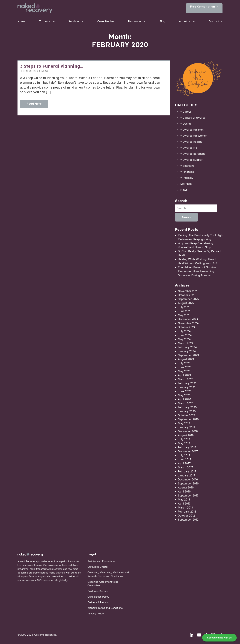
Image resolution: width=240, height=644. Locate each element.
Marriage (186, 184)
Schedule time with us (219, 638)
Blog (162, 21)
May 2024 (184, 339)
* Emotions (187, 166)
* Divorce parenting (193, 154)
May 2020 (184, 395)
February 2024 (187, 347)
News (184, 190)
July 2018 (184, 439)
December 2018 (188, 431)
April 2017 (184, 463)
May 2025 (184, 315)
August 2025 (186, 303)
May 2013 (184, 499)
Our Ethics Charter (98, 567)
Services (74, 21)
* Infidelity (187, 178)
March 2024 (186, 343)
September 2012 (188, 520)
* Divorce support (192, 160)
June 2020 (185, 391)
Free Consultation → (204, 7)
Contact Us (215, 21)
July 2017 (184, 455)
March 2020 (186, 403)
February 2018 (187, 447)
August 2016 (186, 487)
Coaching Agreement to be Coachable (103, 584)
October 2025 (186, 295)
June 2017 (184, 459)
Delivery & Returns (98, 602)
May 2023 (184, 371)
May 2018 (184, 443)
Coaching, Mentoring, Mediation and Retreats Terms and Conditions (108, 574)
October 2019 (186, 415)
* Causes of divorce (193, 118)
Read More (34, 104)
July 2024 (184, 331)
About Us (185, 21)
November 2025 (188, 291)
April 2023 (184, 375)
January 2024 (187, 351)
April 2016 (184, 491)
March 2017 (185, 467)
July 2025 (184, 307)
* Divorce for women (194, 136)
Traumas (45, 21)
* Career (186, 112)
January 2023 (187, 387)
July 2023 (184, 363)
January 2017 (187, 475)
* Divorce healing (191, 142)
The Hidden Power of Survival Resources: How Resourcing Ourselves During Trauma (197, 271)
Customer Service (98, 591)
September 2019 (188, 419)
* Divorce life (189, 148)
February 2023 (187, 383)
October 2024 (187, 327)
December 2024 (188, 319)
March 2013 (185, 508)
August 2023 (186, 359)
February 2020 (187, 407)
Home (21, 21)
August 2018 (186, 435)
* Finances (187, 172)
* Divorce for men (192, 130)
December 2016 (188, 479)
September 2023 (188, 355)
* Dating (185, 124)
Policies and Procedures (101, 561)
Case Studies (106, 21)
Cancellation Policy (98, 597)
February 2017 (187, 471)
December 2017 (188, 451)
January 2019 (187, 427)
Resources (135, 21)
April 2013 (184, 504)
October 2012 (186, 516)
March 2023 (185, 379)
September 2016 (188, 483)
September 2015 (188, 495)
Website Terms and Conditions (105, 608)
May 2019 (184, 423)
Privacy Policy (96, 614)
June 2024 (185, 335)
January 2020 (187, 411)
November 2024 (188, 323)
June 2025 (185, 311)
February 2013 (187, 512)
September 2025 (188, 299)
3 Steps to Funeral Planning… (52, 66)
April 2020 (184, 399)
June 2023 (185, 367)
